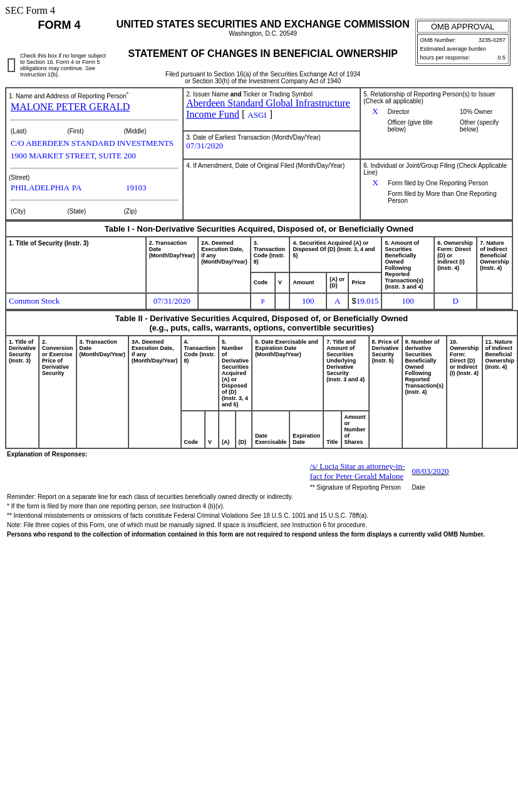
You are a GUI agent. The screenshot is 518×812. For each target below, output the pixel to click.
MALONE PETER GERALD (70, 107)
